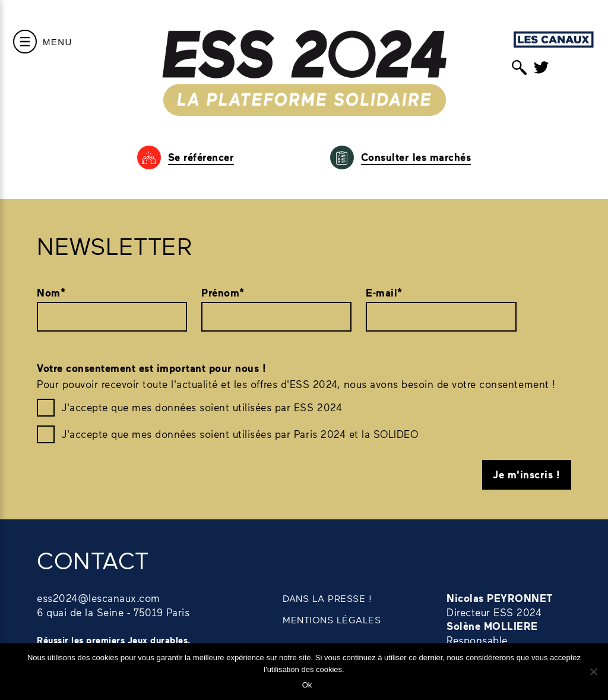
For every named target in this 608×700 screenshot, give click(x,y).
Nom (51, 293)
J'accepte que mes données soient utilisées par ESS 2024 (202, 407)
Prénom (223, 293)
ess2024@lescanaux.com (99, 598)
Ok (307, 685)
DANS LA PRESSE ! (327, 598)
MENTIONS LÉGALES (332, 619)
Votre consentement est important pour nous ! (151, 368)
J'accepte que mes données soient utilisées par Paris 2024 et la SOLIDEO (240, 434)
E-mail (384, 293)
